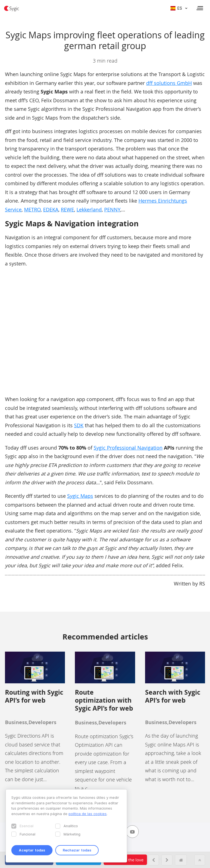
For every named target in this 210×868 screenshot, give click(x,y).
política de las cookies (88, 814)
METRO (32, 209)
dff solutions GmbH (169, 83)
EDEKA (51, 209)
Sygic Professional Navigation (128, 448)
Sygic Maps (80, 496)
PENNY (112, 209)
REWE (67, 209)
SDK (79, 425)
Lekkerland (89, 209)
